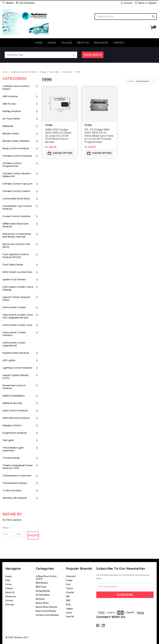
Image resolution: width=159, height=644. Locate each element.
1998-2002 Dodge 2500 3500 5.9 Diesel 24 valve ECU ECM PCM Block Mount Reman (58, 136)
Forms (52, 43)
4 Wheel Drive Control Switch (16, 87)
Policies (67, 43)
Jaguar (69, 609)
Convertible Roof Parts (16, 199)
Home (39, 43)
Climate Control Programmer (12, 165)
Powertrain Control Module (14, 387)
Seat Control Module (15, 410)
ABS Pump (9, 104)
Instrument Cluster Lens (17, 325)
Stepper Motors (12, 425)
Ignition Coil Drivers (14, 279)
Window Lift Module (15, 498)
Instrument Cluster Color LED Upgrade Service (18, 316)
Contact (119, 43)
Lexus (69, 613)
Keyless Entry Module (16, 353)
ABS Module (10, 96)
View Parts (93, 55)
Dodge (69, 580)
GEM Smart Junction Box (17, 272)
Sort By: (131, 81)
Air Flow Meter (11, 119)
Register (153, 3)
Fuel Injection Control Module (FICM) (16, 256)
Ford (68, 584)
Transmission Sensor (15, 483)
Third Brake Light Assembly (13, 449)
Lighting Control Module (17, 368)
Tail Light (8, 440)
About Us (83, 43)
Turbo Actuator (12, 490)
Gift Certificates (25, 3)
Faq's (8, 580)
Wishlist (8, 3)
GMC (68, 600)
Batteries (8, 126)
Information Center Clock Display (18, 288)
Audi (68, 604)
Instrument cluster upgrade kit (14, 344)
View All (70, 617)
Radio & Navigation (14, 396)
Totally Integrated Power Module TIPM (18, 467)
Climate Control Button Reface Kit (17, 175)
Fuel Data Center (13, 265)
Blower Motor (11, 133)
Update (33, 535)
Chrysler (70, 592)
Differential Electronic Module (16, 225)
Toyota (69, 588)
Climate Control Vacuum (17, 184)
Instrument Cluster (14, 307)
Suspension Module (15, 433)
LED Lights (9, 360)
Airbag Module (12, 111)
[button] (21, 528)
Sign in (140, 3)
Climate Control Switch (16, 191)
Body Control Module (16, 148)
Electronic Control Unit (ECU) (16, 245)
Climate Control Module (17, 156)
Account (126, 3)
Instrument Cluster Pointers (14, 334)
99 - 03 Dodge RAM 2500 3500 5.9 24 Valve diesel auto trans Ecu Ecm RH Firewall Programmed (99, 136)
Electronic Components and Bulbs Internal (17, 235)
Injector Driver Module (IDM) (16, 298)
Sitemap (10, 604)
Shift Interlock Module (16, 418)
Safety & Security (12, 403)
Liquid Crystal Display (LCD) (15, 377)
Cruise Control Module (16, 216)
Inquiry (9, 576)
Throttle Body (11, 458)
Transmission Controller (17, 476)
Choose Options (60, 153)
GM (68, 596)
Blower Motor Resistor (16, 141)
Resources (101, 43)
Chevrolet (71, 576)
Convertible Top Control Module (17, 207)
